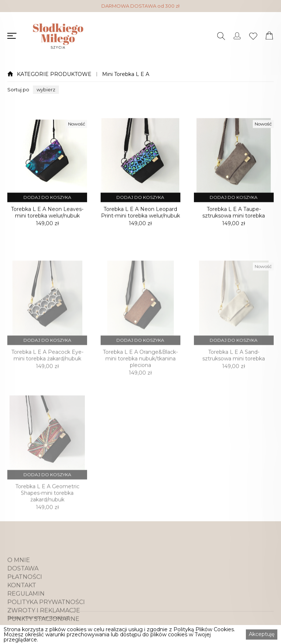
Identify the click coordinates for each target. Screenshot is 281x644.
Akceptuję (262, 634)
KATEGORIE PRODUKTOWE (54, 74)
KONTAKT (22, 600)
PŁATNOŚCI (25, 592)
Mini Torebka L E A (126, 74)
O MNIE (19, 575)
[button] (46, 90)
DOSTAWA (23, 583)
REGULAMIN (26, 609)
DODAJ (47, 202)
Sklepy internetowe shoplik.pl (38, 617)
